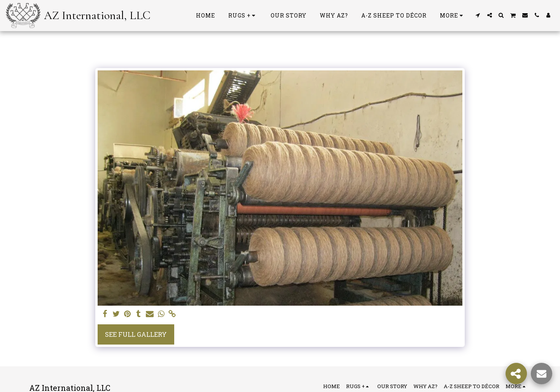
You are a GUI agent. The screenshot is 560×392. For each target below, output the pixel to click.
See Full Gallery (136, 334)
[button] (478, 15)
